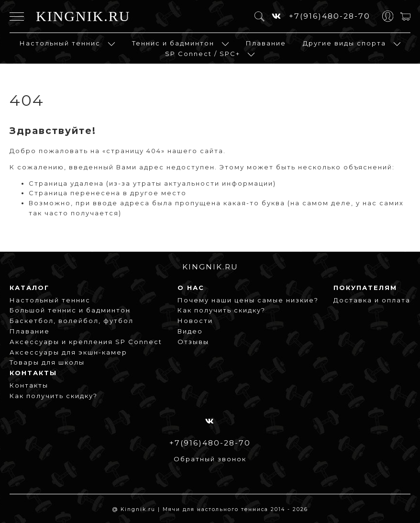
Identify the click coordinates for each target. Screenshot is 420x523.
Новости (195, 321)
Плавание (266, 43)
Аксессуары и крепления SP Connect (86, 342)
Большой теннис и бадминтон (70, 310)
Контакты (29, 385)
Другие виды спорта (344, 43)
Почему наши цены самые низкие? (248, 300)
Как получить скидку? (221, 310)
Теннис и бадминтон (173, 43)
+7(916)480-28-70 (330, 16)
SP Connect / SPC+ (203, 54)
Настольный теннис (60, 43)
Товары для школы (47, 362)
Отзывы (193, 342)
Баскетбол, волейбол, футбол (72, 321)
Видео (190, 331)
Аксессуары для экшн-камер (68, 352)
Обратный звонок (210, 459)
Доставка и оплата (372, 300)
